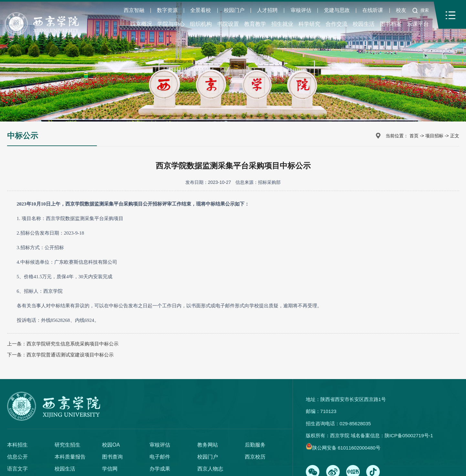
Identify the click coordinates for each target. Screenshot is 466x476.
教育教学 (255, 24)
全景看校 (201, 10)
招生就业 (282, 24)
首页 (414, 136)
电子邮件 (160, 457)
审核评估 (301, 10)
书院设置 (228, 24)
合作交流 (337, 24)
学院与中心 (171, 24)
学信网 (110, 469)
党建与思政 (337, 10)
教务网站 (208, 445)
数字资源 (167, 10)
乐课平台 (418, 24)
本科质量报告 (70, 457)
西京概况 (141, 24)
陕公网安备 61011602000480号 (346, 448)
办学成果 (160, 469)
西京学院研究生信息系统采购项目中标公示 (72, 344)
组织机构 (201, 24)
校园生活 (364, 24)
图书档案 (391, 24)
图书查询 (112, 457)
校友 (401, 10)
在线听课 (373, 10)
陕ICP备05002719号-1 (409, 435)
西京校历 (255, 457)
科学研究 (309, 24)
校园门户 (234, 10)
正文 (455, 136)
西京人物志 (210, 469)
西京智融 (134, 10)
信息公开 (17, 457)
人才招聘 (267, 10)
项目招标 (434, 136)
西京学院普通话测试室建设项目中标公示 (70, 355)
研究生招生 (67, 445)
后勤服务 (255, 445)
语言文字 (17, 469)
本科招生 (17, 445)
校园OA (111, 445)
